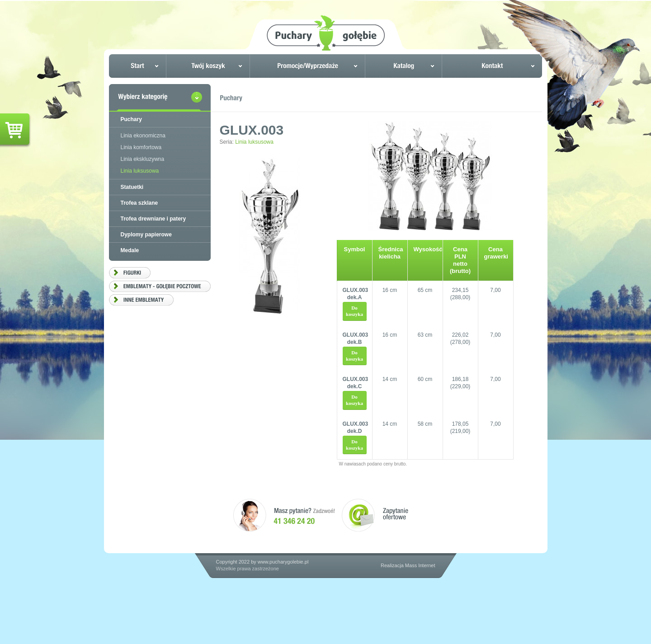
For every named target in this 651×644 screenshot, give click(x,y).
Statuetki (132, 187)
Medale (130, 250)
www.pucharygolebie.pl (283, 562)
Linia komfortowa (141, 147)
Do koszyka (354, 311)
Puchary (131, 119)
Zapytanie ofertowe (375, 515)
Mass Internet (420, 565)
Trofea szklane (139, 203)
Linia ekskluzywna (143, 159)
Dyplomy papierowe (146, 235)
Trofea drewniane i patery (153, 219)
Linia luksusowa (254, 142)
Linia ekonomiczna (143, 136)
